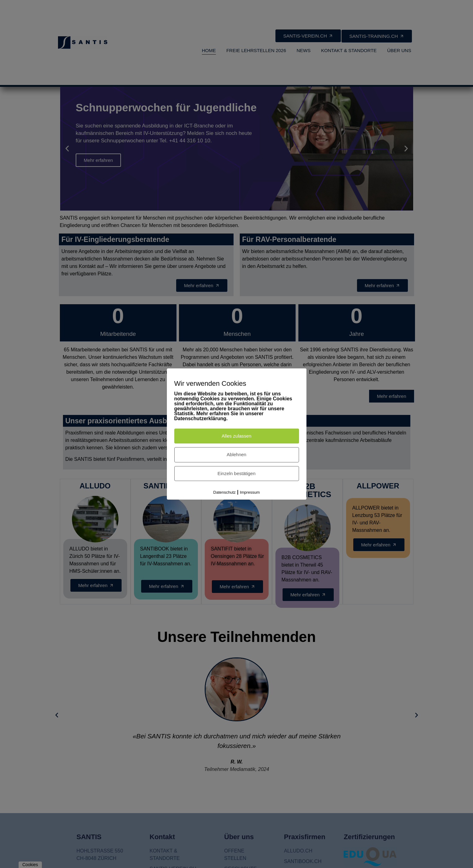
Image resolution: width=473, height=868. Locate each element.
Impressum (250, 492)
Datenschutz (225, 492)
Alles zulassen (237, 436)
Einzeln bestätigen (236, 473)
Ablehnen (236, 454)
